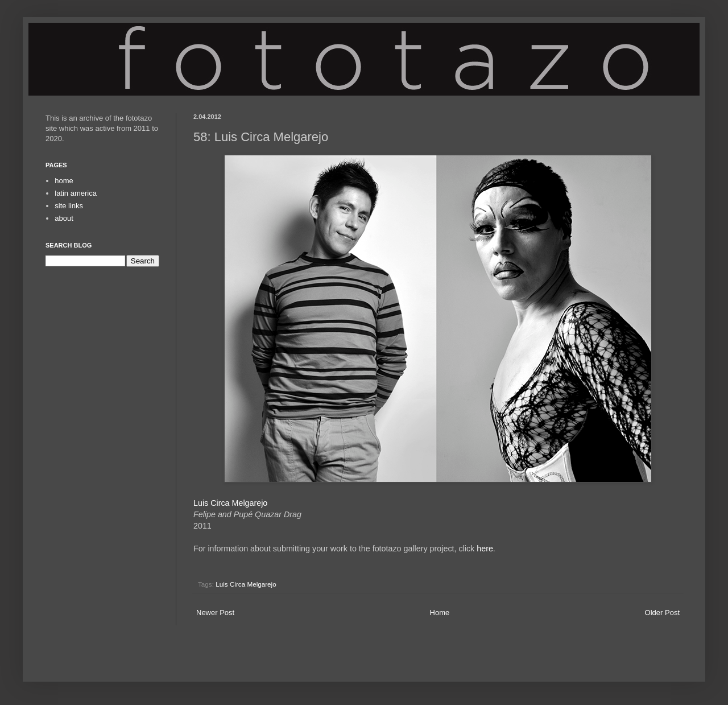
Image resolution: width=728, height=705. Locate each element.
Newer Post (215, 613)
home (64, 181)
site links (69, 206)
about (64, 218)
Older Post (662, 613)
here (485, 549)
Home (440, 613)
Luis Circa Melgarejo (230, 503)
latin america (76, 193)
